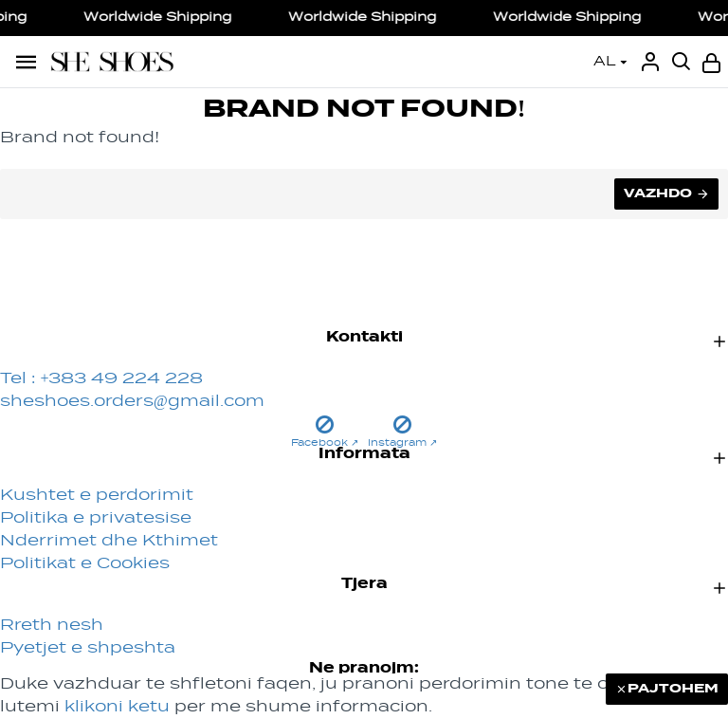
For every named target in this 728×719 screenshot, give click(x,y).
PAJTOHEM (673, 689)
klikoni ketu (117, 708)
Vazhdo (658, 194)
